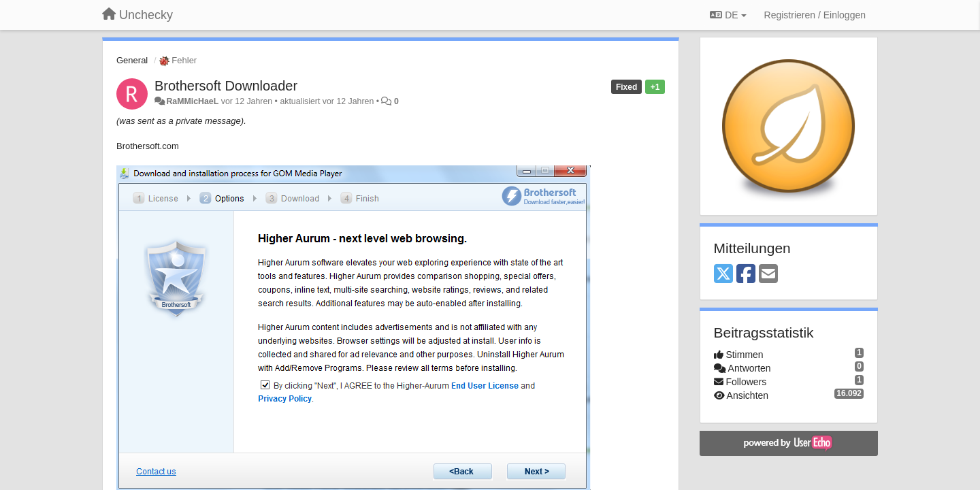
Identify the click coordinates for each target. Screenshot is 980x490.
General (132, 60)
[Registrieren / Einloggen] (815, 15)
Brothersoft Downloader (226, 86)
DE (728, 15)
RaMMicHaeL (192, 101)
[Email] (768, 275)
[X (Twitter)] (723, 275)
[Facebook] (746, 275)
